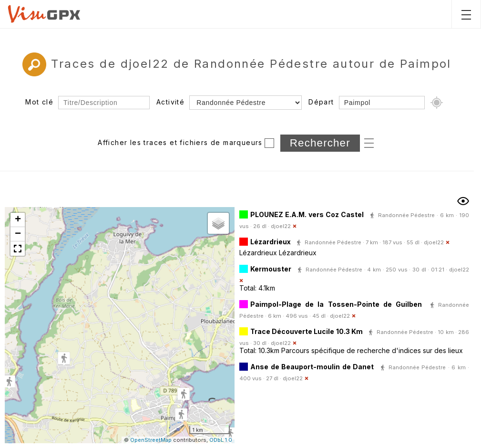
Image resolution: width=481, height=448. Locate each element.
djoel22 (281, 226)
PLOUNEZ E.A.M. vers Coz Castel (307, 214)
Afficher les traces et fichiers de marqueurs (180, 142)
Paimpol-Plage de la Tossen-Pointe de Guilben (336, 304)
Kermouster (271, 269)
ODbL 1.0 (221, 440)
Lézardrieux (271, 242)
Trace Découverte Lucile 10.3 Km (307, 331)
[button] (64, 359)
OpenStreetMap (151, 440)
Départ (321, 102)
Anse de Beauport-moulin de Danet (312, 367)
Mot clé (39, 102)
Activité (170, 102)
